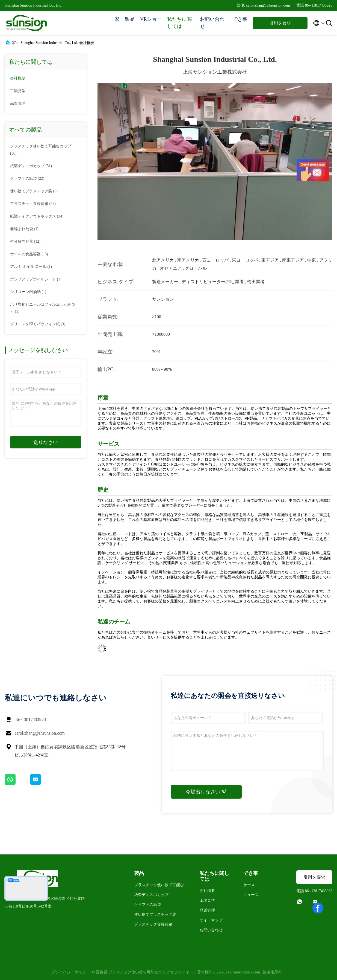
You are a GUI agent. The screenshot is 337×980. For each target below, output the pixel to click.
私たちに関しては (179, 23)
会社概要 (18, 78)
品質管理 (18, 104)
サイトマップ (211, 920)
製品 (130, 19)
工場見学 (18, 91)
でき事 (240, 19)
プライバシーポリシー (70, 972)
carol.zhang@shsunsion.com (40, 733)
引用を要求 (280, 23)
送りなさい (46, 442)
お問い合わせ (212, 23)
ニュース (251, 895)
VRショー (151, 19)
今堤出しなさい (206, 791)
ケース (249, 885)
